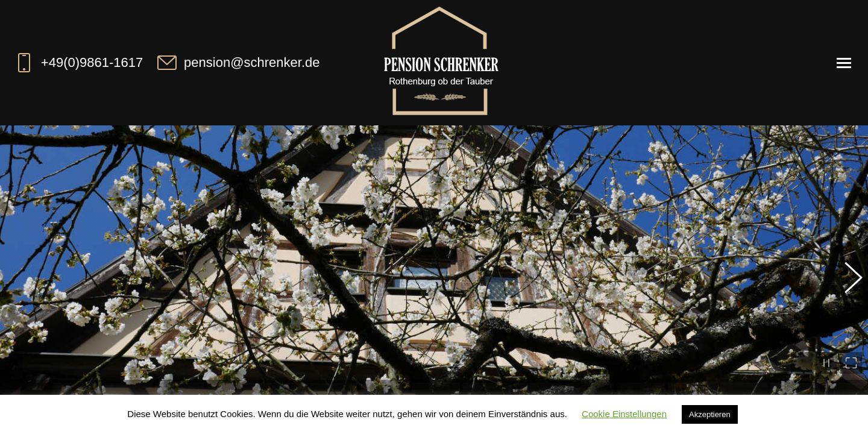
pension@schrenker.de (237, 63)
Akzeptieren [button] (710, 414)
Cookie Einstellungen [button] (624, 414)
